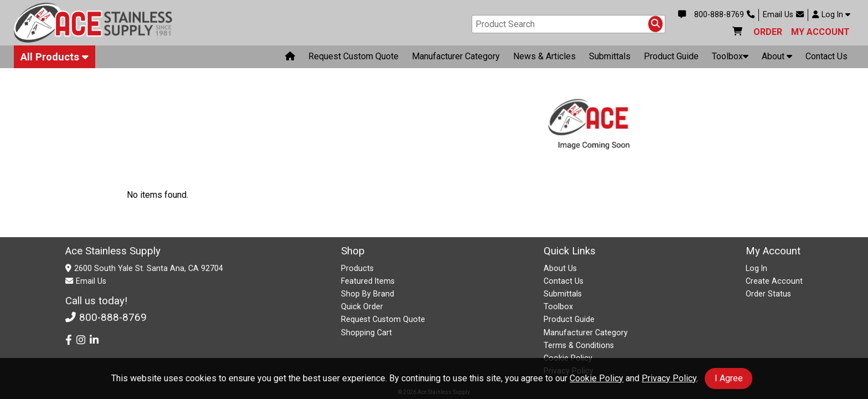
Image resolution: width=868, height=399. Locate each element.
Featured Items (368, 281)
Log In (831, 15)
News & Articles (544, 58)
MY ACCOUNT (820, 33)
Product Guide (671, 58)
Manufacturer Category (456, 58)
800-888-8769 (724, 15)
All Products (55, 58)
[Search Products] (655, 25)
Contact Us (826, 58)
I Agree (729, 378)
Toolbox (730, 58)
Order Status (768, 294)
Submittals (610, 58)
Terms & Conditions (579, 345)
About (777, 58)
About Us (560, 268)
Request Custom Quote (353, 58)
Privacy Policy (669, 378)
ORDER (768, 33)
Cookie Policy (596, 378)
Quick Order (362, 306)
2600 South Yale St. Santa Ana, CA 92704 (149, 268)
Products (357, 268)
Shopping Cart (366, 332)
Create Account (774, 281)
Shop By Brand (368, 294)
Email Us (783, 15)
